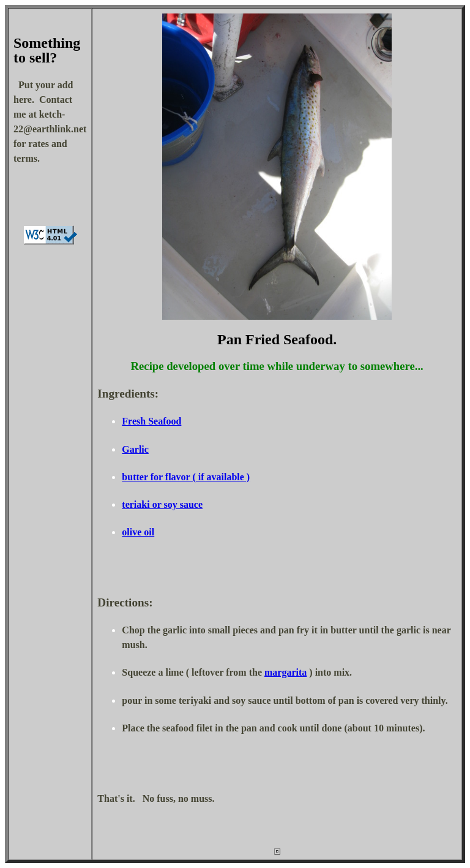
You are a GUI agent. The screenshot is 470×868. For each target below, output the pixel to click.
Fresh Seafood (151, 421)
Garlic (135, 449)
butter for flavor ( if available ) (186, 477)
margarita (285, 672)
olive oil (138, 532)
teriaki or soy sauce (162, 504)
